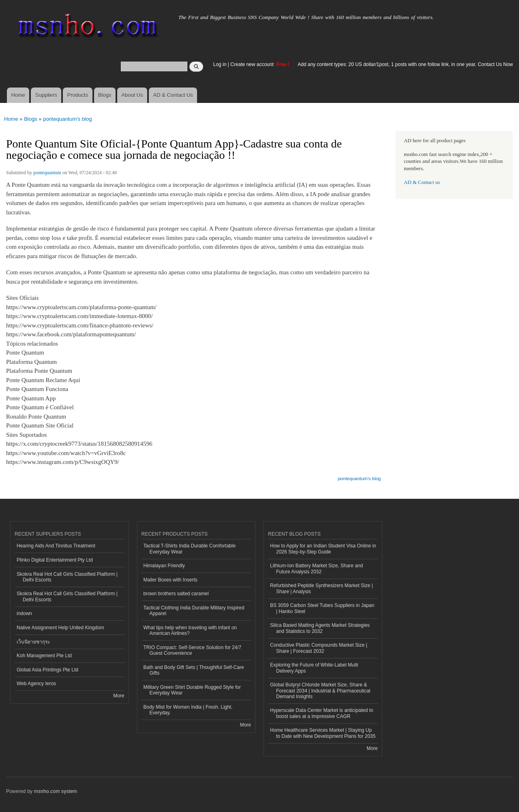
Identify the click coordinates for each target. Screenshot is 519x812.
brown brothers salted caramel (176, 594)
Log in (220, 64)
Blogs (105, 95)
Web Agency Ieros (36, 684)
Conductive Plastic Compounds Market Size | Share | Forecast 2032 (319, 648)
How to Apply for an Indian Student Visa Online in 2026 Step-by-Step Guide (323, 549)
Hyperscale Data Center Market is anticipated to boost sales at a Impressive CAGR (322, 713)
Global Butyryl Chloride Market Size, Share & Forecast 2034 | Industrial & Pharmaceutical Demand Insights (320, 691)
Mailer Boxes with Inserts (170, 580)
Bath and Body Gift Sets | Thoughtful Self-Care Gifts (194, 670)
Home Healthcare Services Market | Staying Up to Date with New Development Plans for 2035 (323, 733)
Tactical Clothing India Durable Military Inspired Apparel (194, 611)
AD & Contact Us (173, 95)
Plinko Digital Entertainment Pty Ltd (55, 560)
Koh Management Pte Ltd (44, 656)
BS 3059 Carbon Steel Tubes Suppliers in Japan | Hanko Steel (322, 608)
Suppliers (46, 95)
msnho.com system (56, 791)
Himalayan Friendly (164, 566)
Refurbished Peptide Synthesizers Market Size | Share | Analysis (322, 588)
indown (24, 613)
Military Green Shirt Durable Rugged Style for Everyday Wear (192, 690)
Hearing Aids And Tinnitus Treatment (56, 546)
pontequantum (47, 173)
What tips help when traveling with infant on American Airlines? (190, 630)
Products (78, 95)
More (119, 696)
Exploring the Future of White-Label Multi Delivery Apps (314, 668)
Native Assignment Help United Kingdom (60, 628)
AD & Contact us (422, 182)
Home (18, 95)
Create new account (253, 64)
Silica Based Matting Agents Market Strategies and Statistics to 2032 (320, 628)
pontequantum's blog (67, 119)
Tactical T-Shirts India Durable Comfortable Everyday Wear (190, 549)
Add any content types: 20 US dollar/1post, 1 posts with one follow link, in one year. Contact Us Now (405, 64)
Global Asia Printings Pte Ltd (47, 670)
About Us (132, 95)
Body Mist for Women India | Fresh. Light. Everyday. (188, 710)
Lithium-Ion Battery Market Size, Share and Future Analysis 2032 (316, 568)
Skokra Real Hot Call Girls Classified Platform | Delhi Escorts (67, 577)
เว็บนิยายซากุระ (33, 642)
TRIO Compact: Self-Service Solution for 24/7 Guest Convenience (193, 650)
